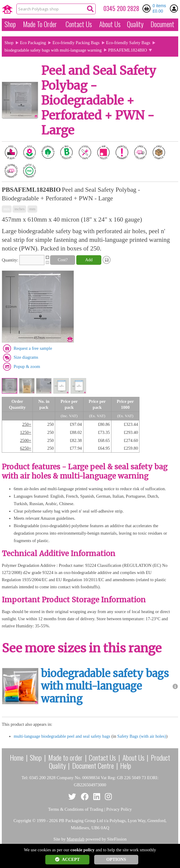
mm (32, 209)
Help (126, 765)
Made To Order (40, 24)
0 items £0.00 (159, 8)
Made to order (65, 757)
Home (17, 757)
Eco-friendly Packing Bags (76, 43)
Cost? (63, 260)
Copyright (22, 821)
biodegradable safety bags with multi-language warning (53, 50)
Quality (135, 24)
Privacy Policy (119, 809)
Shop (10, 24)
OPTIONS (116, 859)
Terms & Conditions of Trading (76, 809)
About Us (110, 24)
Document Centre (93, 765)
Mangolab (76, 839)
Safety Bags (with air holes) (142, 736)
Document (162, 24)
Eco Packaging (33, 43)
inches (19, 209)
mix (7, 209)
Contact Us (79, 24)
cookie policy (82, 850)
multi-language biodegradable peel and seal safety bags (62, 736)
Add (89, 260)
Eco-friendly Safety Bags (128, 43)
